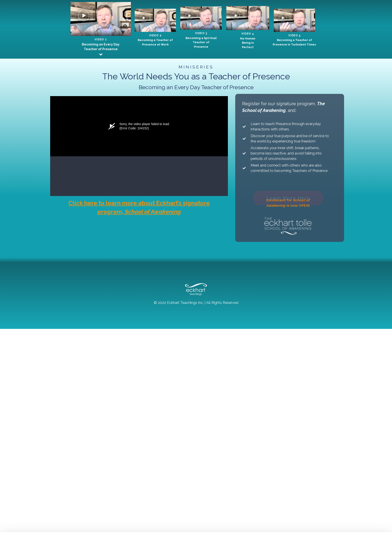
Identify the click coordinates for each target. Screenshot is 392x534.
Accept (342, 517)
